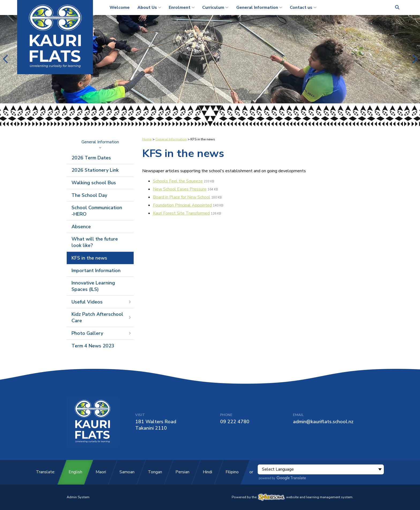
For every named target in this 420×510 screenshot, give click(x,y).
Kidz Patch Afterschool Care (102, 317)
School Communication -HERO (97, 211)
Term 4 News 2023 (93, 346)
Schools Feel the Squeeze (178, 181)
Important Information (96, 271)
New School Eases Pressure (180, 189)
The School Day (89, 195)
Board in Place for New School (182, 197)
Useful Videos (102, 302)
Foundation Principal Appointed (182, 205)
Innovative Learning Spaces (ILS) (93, 286)
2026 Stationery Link (95, 170)
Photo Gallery (102, 333)
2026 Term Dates (91, 158)
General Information (100, 144)
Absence (81, 227)
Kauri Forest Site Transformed (181, 213)
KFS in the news (89, 258)
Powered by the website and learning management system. (292, 497)
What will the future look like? (95, 242)
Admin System (78, 497)
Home (147, 139)
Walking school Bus (94, 183)
